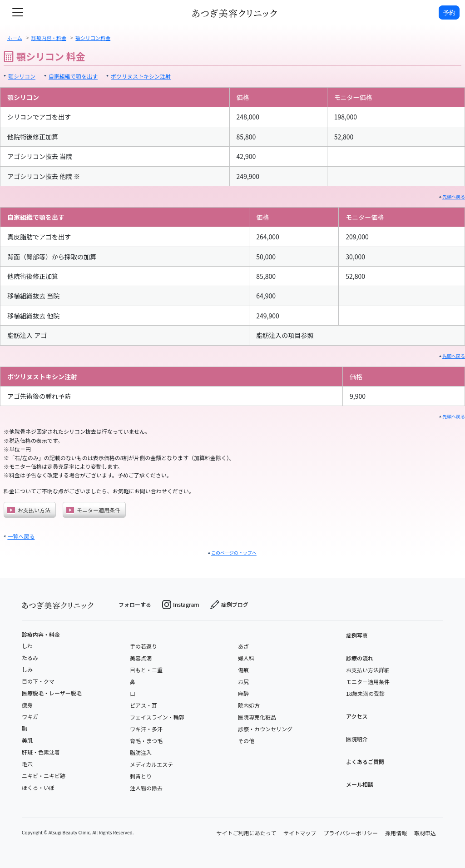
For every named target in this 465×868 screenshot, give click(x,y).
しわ (27, 646)
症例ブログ (229, 605)
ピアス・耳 (143, 705)
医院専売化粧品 (257, 717)
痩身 (27, 705)
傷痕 (243, 670)
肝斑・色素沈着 (41, 752)
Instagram (181, 605)
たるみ (30, 657)
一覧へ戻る (21, 536)
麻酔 (243, 693)
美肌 (27, 740)
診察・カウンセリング (265, 729)
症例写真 (357, 635)
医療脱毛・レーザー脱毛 (52, 693)
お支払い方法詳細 (368, 670)
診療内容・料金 (41, 635)
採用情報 (396, 833)
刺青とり (141, 776)
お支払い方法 (29, 510)
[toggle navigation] (18, 12)
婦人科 (246, 658)
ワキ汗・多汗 (146, 729)
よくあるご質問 (365, 761)
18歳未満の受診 (365, 693)
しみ (27, 669)
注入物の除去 (146, 788)
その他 (246, 741)
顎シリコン (22, 76)
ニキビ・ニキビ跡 (44, 776)
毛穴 (27, 764)
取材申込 (425, 833)
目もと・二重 (146, 670)
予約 (449, 12)
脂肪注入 (141, 752)
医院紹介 (357, 739)
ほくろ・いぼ (38, 787)
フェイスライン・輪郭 (157, 717)
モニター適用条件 (93, 510)
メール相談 (360, 784)
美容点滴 (141, 658)
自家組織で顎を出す (73, 76)
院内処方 (249, 705)
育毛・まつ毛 (146, 741)
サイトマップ (300, 833)
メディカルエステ (151, 764)
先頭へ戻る (454, 196)
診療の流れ (360, 658)
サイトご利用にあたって (246, 833)
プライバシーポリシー (351, 833)
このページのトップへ (234, 553)
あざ (243, 646)
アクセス (357, 716)
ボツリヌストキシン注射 (141, 76)
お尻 (243, 682)
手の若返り (143, 646)
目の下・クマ (38, 681)
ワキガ (30, 717)
